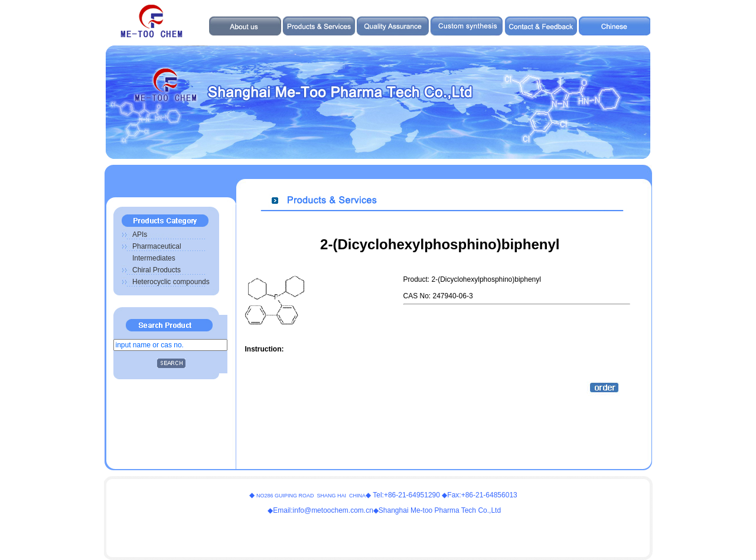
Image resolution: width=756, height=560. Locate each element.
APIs (140, 235)
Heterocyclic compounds (171, 282)
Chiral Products (157, 270)
